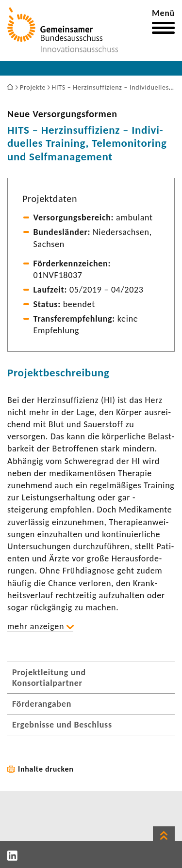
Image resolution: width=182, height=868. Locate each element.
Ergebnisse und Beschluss (62, 725)
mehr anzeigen (36, 626)
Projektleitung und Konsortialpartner (49, 678)
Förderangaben (42, 704)
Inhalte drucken (46, 769)
